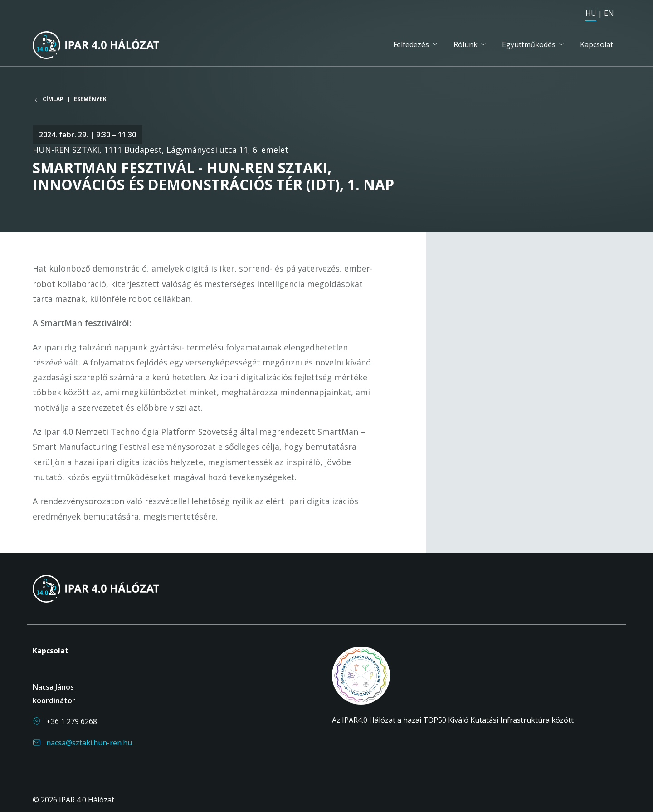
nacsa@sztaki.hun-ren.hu (89, 743)
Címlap (53, 99)
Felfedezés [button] (411, 44)
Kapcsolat (597, 44)
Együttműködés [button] (529, 44)
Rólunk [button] (465, 44)
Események (90, 99)
